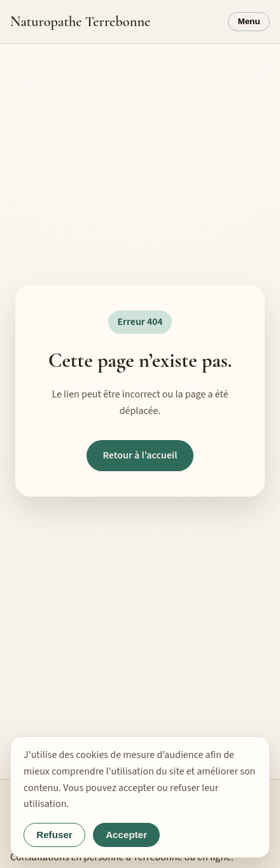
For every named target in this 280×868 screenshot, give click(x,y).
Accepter (126, 835)
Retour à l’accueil (140, 455)
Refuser (54, 835)
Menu (249, 21)
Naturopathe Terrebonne (80, 21)
